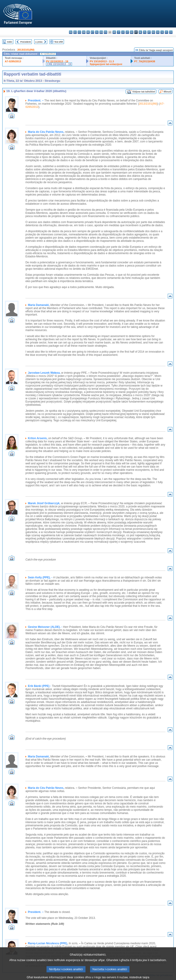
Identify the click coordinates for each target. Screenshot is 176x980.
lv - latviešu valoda (123, 32)
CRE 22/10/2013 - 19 (59, 64)
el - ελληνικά (97, 32)
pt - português (149, 32)
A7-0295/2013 (13, 61)
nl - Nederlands (140, 32)
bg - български (71, 32)
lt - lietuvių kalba (127, 32)
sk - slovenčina (158, 32)
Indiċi (10, 42)
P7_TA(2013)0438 (144, 61)
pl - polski (145, 32)
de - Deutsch (88, 32)
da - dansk (84, 32)
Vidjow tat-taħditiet (144, 92)
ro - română (153, 32)
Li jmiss (39, 42)
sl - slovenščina (162, 32)
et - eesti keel (92, 32)
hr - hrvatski (114, 32)
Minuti (167, 92)
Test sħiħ (59, 42)
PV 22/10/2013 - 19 (57, 61)
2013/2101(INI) (26, 50)
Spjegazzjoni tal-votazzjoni (106, 64)
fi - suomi (166, 32)
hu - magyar (132, 32)
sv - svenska (171, 32)
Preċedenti (25, 42)
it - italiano (119, 32)
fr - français (106, 32)
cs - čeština (79, 32)
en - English (101, 32)
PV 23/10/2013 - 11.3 (102, 61)
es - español (75, 32)
